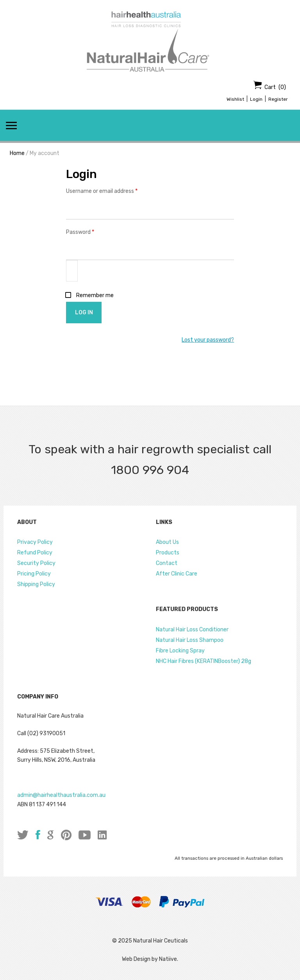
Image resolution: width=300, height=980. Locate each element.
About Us (167, 542)
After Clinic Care (177, 574)
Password (91, 232)
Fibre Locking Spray (180, 651)
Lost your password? (208, 340)
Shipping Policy (36, 584)
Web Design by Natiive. (150, 959)
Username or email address (113, 191)
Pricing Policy (34, 574)
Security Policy (36, 563)
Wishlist (235, 99)
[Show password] (72, 271)
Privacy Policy (35, 542)
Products (168, 553)
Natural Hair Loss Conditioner (192, 630)
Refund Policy (35, 553)
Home (17, 153)
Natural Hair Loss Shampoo (190, 640)
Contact (167, 563)
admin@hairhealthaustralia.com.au (61, 795)
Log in (84, 313)
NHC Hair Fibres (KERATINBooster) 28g (204, 661)
